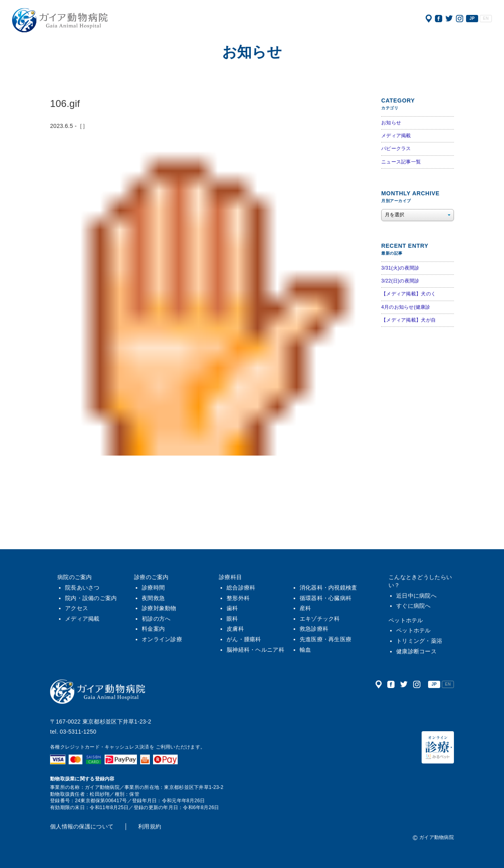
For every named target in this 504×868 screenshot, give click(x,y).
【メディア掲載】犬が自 (408, 320)
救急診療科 (314, 629)
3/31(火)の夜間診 (400, 268)
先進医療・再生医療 (326, 639)
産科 (306, 608)
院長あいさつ (82, 588)
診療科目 (230, 577)
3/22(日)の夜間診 (400, 281)
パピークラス (396, 149)
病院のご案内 (75, 577)
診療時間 (153, 588)
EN (486, 18)
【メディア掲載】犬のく (408, 294)
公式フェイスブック (439, 19)
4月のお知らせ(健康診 (406, 307)
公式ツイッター (449, 19)
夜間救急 (153, 598)
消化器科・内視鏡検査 (329, 588)
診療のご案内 (151, 577)
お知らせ (391, 123)
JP (472, 18)
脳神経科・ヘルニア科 (255, 650)
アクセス (429, 19)
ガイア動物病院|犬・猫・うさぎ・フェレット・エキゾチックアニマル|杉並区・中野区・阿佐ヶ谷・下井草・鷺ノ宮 (60, 20)
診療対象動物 (159, 608)
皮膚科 (235, 629)
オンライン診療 (162, 639)
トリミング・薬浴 (419, 641)
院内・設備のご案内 (91, 598)
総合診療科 (241, 588)
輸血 (306, 650)
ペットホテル (406, 620)
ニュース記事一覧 (401, 162)
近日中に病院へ (416, 596)
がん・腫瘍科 (244, 639)
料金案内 (153, 629)
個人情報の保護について (82, 826)
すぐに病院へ (414, 606)
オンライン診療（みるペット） (438, 747)
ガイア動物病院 (98, 692)
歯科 (232, 608)
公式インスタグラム (460, 19)
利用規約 (150, 826)
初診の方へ (156, 619)
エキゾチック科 (320, 619)
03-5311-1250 (78, 732)
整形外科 (238, 598)
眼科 (232, 619)
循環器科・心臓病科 (326, 598)
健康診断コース (416, 651)
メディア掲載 (396, 136)
